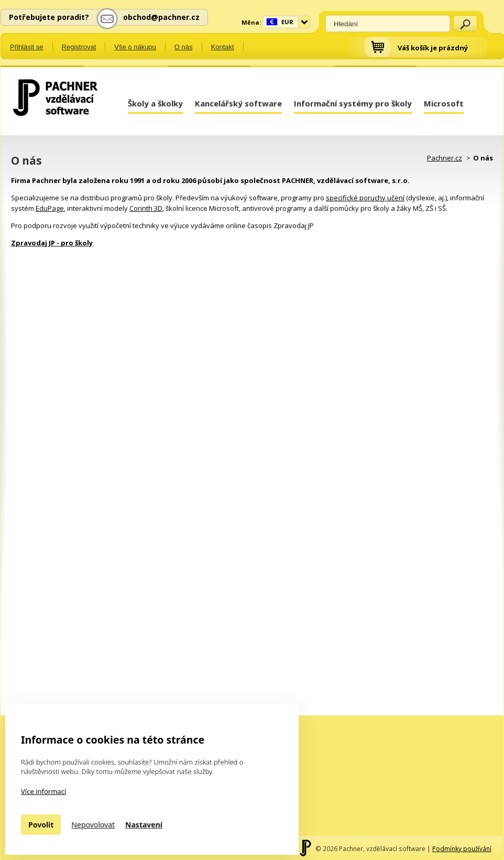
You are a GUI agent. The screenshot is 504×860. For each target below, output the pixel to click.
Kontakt (223, 47)
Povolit (41, 825)
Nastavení (144, 825)
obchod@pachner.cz (161, 17)
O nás (184, 47)
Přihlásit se (27, 47)
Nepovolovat (93, 825)
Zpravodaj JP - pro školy (52, 243)
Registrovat (79, 47)
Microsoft (444, 103)
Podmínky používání (462, 848)
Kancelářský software (238, 103)
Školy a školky (155, 103)
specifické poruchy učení (365, 198)
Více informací (43, 791)
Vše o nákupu (135, 47)
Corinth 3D (146, 208)
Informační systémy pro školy (353, 103)
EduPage (50, 208)
